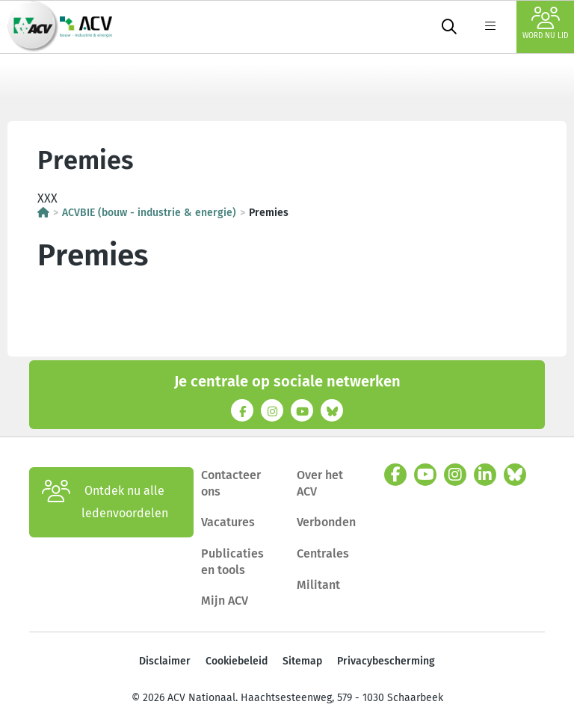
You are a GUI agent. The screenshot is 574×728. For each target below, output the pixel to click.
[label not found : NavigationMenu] (490, 27)
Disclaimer (165, 661)
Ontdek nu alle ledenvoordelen (105, 502)
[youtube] (425, 475)
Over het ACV (320, 483)
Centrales (323, 553)
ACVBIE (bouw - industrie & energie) (149, 213)
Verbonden (326, 522)
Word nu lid (545, 24)
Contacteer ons (231, 483)
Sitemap (302, 661)
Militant (318, 585)
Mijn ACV (225, 601)
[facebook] (395, 475)
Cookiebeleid (237, 661)
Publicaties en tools (232, 562)
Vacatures (228, 522)
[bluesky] (515, 475)
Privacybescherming (386, 661)
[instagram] (455, 475)
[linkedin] (485, 475)
